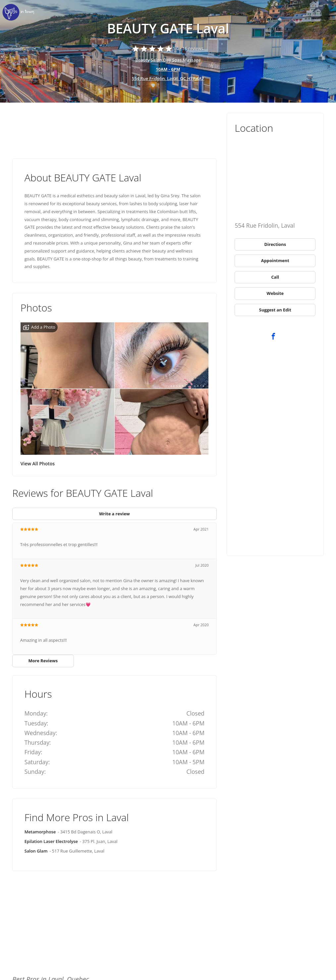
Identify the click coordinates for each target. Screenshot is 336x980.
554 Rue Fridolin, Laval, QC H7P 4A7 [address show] (168, 78)
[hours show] (168, 70)
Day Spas (173, 60)
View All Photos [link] (38, 464)
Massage (192, 60)
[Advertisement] (114, 131)
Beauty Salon (149, 60)
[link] (20, 12)
